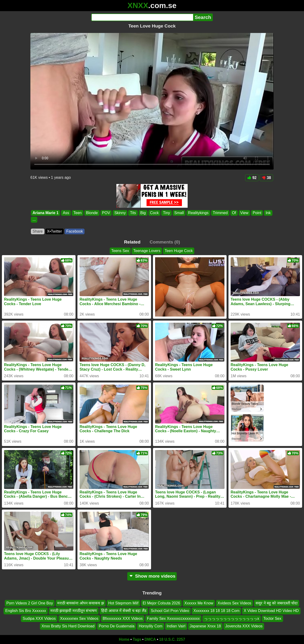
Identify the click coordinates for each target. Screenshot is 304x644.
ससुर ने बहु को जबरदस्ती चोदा (277, 603)
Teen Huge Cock (179, 251)
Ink (268, 213)
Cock (154, 213)
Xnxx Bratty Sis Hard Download (68, 626)
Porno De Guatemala (117, 626)
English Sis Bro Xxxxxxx (26, 611)
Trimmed (220, 213)
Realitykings (198, 213)
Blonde (92, 213)
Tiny (166, 213)
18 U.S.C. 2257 (172, 639)
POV (106, 213)
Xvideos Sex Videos (234, 603)
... (34, 220)
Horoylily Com (151, 626)
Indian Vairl (176, 626)
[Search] (142, 17)
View (244, 213)
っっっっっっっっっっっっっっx (232, 618)
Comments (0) (165, 242)
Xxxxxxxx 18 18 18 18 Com (216, 611)
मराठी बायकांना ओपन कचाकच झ (81, 603)
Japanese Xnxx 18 (205, 626)
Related (132, 242)
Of (234, 213)
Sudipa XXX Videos (39, 618)
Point (257, 213)
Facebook (75, 231)
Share (38, 231)
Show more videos (152, 576)
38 (266, 178)
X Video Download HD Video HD (271, 611)
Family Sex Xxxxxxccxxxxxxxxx (173, 618)
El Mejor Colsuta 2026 (161, 603)
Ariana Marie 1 (45, 213)
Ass (66, 213)
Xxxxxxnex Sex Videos (79, 618)
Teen (78, 213)
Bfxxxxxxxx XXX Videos (123, 618)
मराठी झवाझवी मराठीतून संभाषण (74, 611)
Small (179, 213)
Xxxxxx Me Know (199, 603)
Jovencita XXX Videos (244, 626)
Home (124, 639)
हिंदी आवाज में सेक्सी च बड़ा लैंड (124, 611)
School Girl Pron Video (170, 611)
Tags (137, 639)
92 (252, 178)
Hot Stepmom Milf (123, 603)
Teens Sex (120, 251)
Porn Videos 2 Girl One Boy (30, 603)
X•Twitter (55, 231)
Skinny (120, 213)
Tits (133, 213)
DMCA (150, 639)
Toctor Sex (272, 618)
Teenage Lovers (147, 251)
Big (143, 213)
